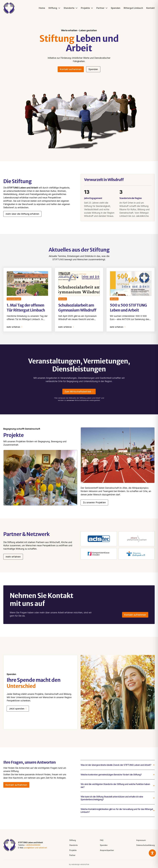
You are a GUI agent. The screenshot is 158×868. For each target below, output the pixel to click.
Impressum (141, 840)
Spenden (116, 8)
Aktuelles (63, 299)
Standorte (69, 8)
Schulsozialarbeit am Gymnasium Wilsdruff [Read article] (77, 308)
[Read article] (27, 283)
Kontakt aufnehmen (71, 69)
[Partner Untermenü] (107, 8)
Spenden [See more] (93, 69)
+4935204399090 (33, 845)
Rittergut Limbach (133, 8)
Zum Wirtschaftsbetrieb (79, 392)
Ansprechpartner (107, 850)
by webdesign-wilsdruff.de (79, 864)
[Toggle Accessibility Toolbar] (152, 853)
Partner (100, 8)
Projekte (85, 8)
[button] (118, 765)
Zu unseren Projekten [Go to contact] (94, 502)
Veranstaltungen (14, 299)
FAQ (102, 840)
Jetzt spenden (18, 709)
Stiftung (53, 8)
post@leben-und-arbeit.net (35, 848)
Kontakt (150, 8)
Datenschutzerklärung (146, 845)
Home (42, 8)
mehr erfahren (14, 327)
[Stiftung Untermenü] (59, 8)
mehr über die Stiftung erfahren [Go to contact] (22, 214)
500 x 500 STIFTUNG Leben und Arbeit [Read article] (128, 308)
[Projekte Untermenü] (92, 8)
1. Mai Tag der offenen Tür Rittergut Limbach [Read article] (26, 308)
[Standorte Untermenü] (77, 8)
